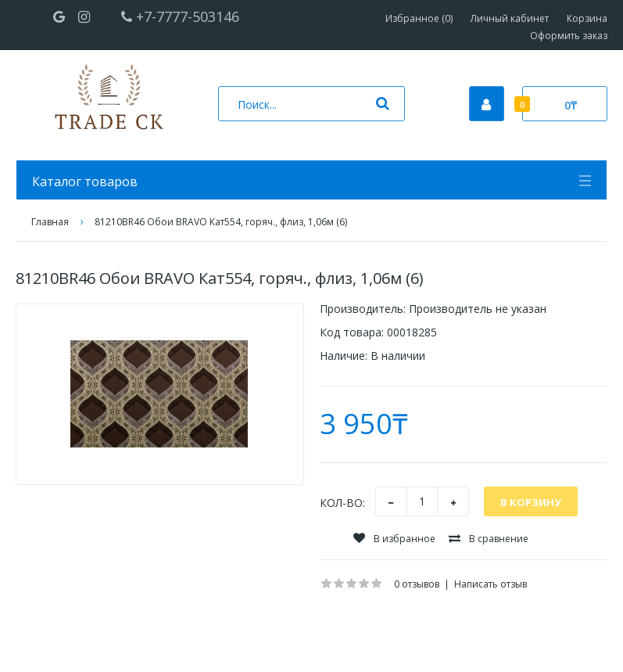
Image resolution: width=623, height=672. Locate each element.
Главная (50, 222)
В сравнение (489, 539)
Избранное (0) (419, 18)
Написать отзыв (491, 584)
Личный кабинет (510, 18)
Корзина (587, 18)
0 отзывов (417, 584)
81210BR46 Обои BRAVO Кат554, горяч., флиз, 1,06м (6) (221, 222)
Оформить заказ (569, 36)
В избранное (394, 539)
